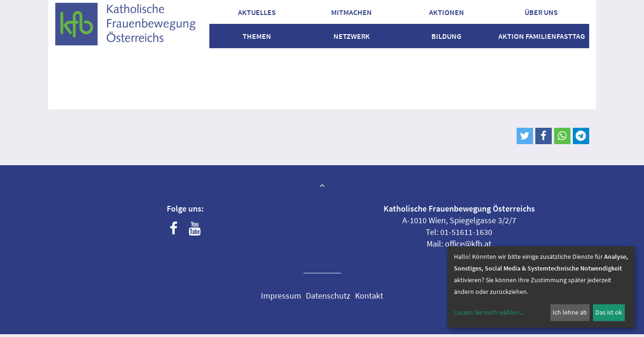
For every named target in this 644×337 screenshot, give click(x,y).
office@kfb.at (468, 244)
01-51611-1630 (466, 232)
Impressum (281, 296)
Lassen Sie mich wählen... (489, 312)
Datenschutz (328, 296)
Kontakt (369, 296)
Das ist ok (609, 312)
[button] (525, 136)
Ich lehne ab (570, 312)
